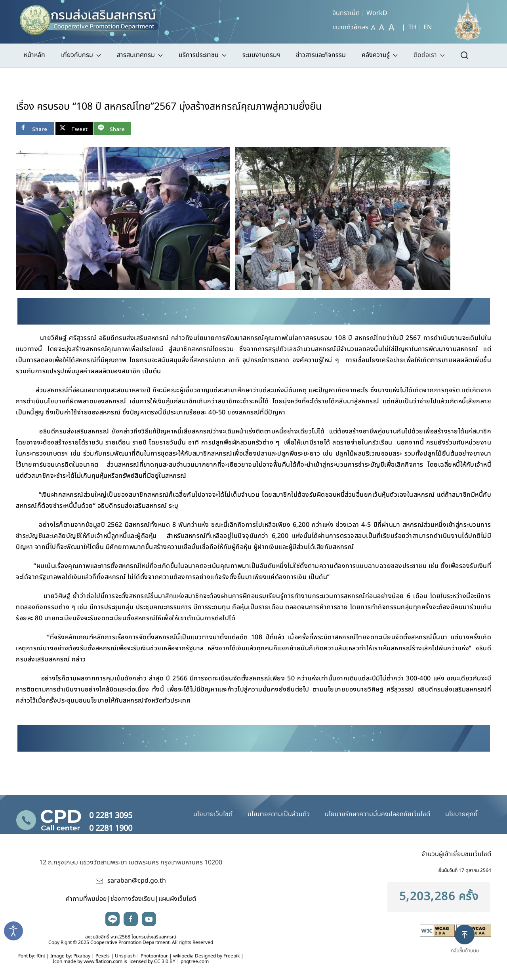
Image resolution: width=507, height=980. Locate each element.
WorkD (377, 13)
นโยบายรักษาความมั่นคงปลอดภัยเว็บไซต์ (377, 814)
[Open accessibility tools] (13, 931)
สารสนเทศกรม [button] (140, 55)
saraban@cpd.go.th (137, 881)
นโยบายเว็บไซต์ (213, 814)
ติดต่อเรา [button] (429, 55)
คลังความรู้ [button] (380, 55)
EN (428, 27)
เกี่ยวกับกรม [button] (81, 55)
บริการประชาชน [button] (203, 55)
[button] (468, 946)
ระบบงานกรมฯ (261, 55)
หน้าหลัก (34, 55)
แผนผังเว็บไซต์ (177, 899)
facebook (131, 919)
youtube (149, 919)
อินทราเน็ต (346, 13)
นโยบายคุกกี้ (461, 814)
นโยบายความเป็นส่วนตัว (279, 814)
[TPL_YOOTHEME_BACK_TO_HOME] (93, 18)
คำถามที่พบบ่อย (86, 899)
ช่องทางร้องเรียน (133, 899)
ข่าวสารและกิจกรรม (321, 55)
